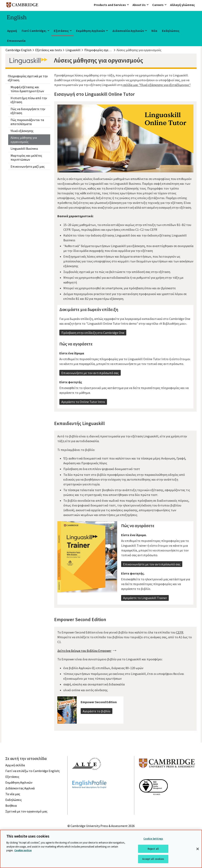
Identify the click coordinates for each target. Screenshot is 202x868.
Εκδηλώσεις (171, 31)
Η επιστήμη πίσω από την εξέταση (29, 100)
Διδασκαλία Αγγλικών (128, 31)
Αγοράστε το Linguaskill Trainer (145, 598)
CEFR (180, 632)
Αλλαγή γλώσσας (182, 5)
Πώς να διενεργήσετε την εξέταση (28, 111)
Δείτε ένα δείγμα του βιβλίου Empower (84, 651)
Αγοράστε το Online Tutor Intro (83, 402)
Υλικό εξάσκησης (22, 131)
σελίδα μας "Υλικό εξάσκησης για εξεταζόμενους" (157, 85)
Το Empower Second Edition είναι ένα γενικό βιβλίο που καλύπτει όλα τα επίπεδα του (117, 632)
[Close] (198, 849)
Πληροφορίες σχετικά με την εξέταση (28, 78)
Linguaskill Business (24, 149)
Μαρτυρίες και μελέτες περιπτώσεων (26, 157)
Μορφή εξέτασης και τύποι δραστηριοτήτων (27, 89)
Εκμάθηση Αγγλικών (91, 31)
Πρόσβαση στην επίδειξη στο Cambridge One (93, 333)
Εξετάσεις (61, 31)
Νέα (154, 31)
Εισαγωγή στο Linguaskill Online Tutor (94, 94)
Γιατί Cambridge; (34, 31)
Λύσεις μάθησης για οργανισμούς (24, 140)
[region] (101, 849)
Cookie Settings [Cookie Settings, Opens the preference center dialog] (153, 839)
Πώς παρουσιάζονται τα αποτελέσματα (27, 122)
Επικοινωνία (16, 41)
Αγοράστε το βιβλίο (97, 711)
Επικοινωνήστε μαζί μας (28, 166)
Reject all (153, 849)
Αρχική (12, 31)
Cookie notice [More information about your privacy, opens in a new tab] (23, 850)
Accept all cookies (153, 859)
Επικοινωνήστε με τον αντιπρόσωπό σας (90, 373)
